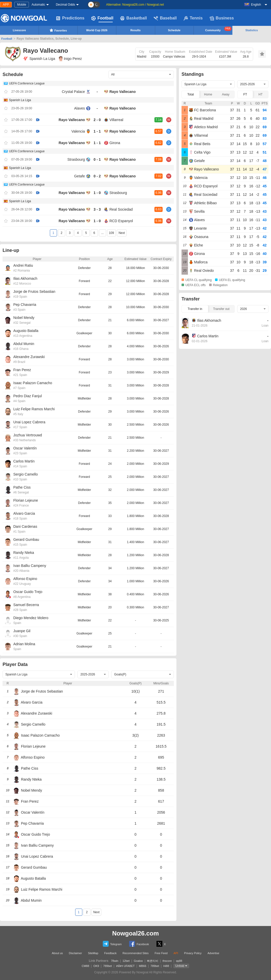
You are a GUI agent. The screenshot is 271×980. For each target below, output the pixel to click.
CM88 (86, 966)
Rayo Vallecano (123, 92)
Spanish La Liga (39, 59)
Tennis (193, 18)
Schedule (174, 30)
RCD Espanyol (121, 221)
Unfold (180, 966)
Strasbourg (76, 159)
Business (222, 18)
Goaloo (138, 961)
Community (218, 29)
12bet (126, 961)
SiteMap (93, 953)
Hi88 (166, 966)
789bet (108, 966)
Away (226, 94)
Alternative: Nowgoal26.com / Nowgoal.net (135, 5)
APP (6, 5)
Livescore (19, 30)
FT (245, 94)
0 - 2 (97, 176)
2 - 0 (97, 120)
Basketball (133, 18)
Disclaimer (75, 953)
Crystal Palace (73, 92)
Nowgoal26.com (136, 933)
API (176, 953)
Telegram (112, 944)
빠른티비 (153, 961)
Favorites (58, 30)
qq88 (179, 961)
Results (135, 30)
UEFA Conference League (27, 83)
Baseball (165, 18)
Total (191, 94)
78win (115, 961)
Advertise (213, 953)
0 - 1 (97, 159)
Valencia (78, 131)
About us (57, 953)
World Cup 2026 (97, 30)
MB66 (143, 966)
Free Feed (161, 953)
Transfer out (221, 309)
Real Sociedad (121, 209)
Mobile (22, 5)
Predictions (70, 18)
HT (261, 94)
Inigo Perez (70, 59)
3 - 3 (97, 209)
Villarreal (116, 120)
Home (208, 94)
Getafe (80, 176)
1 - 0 (97, 193)
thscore (167, 961)
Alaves (80, 108)
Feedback (110, 953)
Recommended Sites (135, 953)
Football (102, 18)
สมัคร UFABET (125, 966)
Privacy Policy (193, 953)
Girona (115, 143)
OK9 (96, 966)
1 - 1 (97, 131)
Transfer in (195, 309)
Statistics (252, 30)
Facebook (139, 944)
